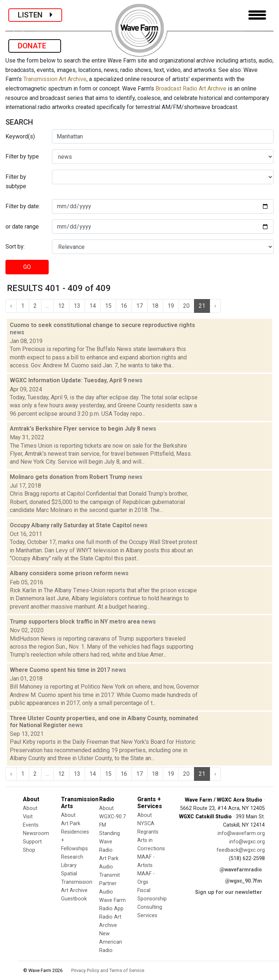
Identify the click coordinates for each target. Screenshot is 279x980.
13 (77, 306)
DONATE (35, 46)
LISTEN (35, 15)
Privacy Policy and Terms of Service (108, 970)
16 (124, 306)
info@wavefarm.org (241, 833)
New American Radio (111, 942)
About (30, 808)
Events (31, 825)
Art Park (71, 824)
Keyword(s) (20, 136)
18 (155, 306)
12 (61, 306)
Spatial (69, 874)
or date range (22, 227)
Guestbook (74, 899)
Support (32, 842)
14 (93, 306)
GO (27, 267)
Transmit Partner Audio (110, 884)
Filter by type (22, 156)
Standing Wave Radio (110, 842)
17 (139, 306)
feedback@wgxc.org (241, 850)
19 (171, 306)
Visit (28, 817)
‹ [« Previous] (11, 306)
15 (108, 306)
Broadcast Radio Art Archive (191, 88)
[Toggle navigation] (257, 15)
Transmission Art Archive (55, 79)
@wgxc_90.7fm (243, 881)
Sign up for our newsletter (229, 892)
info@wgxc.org (247, 842)
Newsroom (36, 833)
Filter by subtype (16, 182)
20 (186, 306)
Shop (29, 850)
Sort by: (15, 247)
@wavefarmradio (241, 870)
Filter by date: (23, 206)
